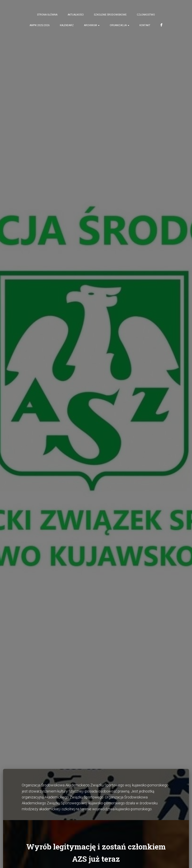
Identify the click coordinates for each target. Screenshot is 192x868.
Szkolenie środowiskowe (110, 15)
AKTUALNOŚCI (76, 15)
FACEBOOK (161, 25)
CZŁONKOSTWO (146, 15)
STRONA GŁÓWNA (47, 15)
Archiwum (92, 25)
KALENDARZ (67, 25)
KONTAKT (145, 25)
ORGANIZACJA (120, 25)
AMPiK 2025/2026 (40, 25)
